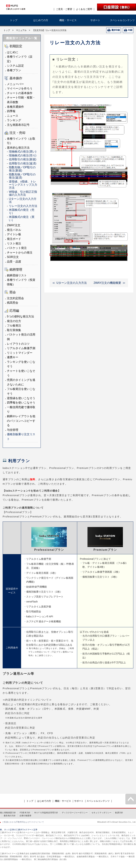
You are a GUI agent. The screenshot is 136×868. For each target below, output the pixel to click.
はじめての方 (41, 20)
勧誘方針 (119, 813)
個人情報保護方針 (8, 813)
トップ (14, 20)
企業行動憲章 (25, 816)
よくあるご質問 (84, 9)
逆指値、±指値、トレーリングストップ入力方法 (23, 185)
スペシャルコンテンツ (122, 20)
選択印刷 (116, 30)
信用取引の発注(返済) (23, 163)
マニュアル (21, 30)
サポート (95, 20)
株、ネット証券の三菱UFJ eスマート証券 (19, 830)
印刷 (130, 30)
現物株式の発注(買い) (23, 152)
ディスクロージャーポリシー (75, 813)
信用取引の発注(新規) (23, 159)
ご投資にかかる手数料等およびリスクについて (23, 822)
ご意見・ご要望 (64, 9)
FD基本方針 (25, 813)
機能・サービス (68, 20)
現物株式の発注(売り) (23, 155)
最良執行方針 (10, 816)
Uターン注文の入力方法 (72, 283)
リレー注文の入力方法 (23, 206)
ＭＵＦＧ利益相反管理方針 (46, 813)
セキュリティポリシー (102, 813)
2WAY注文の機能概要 (107, 283)
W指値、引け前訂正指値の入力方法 (23, 193)
